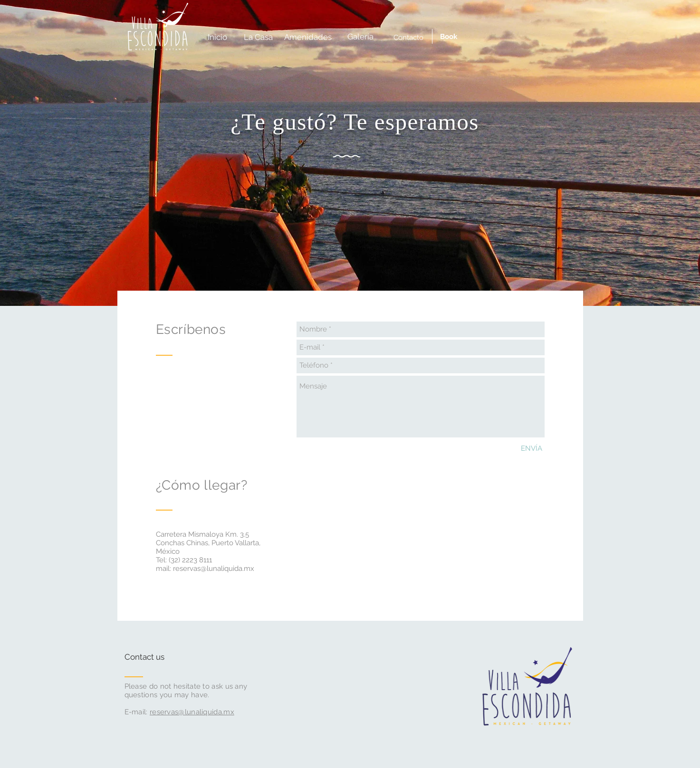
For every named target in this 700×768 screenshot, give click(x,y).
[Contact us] (160, 657)
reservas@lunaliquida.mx (214, 569)
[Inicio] (217, 38)
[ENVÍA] (532, 449)
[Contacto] (408, 38)
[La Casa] (259, 38)
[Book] (449, 37)
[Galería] (360, 37)
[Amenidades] (308, 38)
